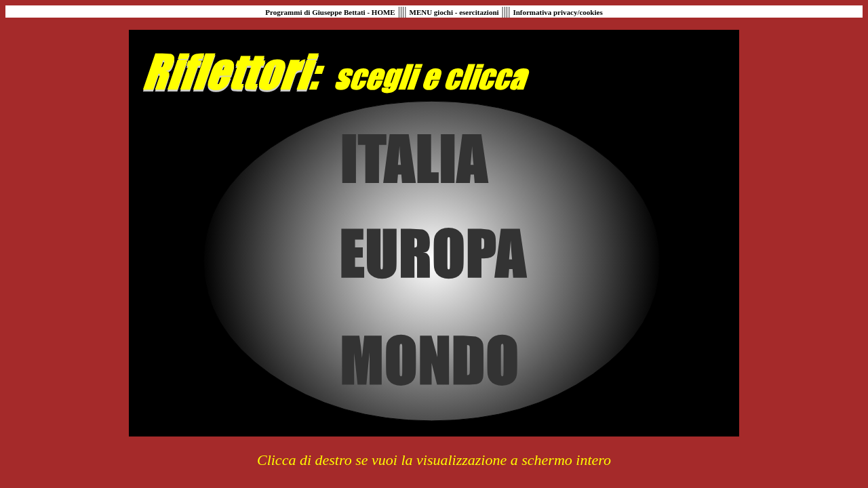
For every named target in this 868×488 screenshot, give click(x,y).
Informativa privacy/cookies (557, 12)
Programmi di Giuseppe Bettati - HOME (330, 12)
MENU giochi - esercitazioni (454, 12)
